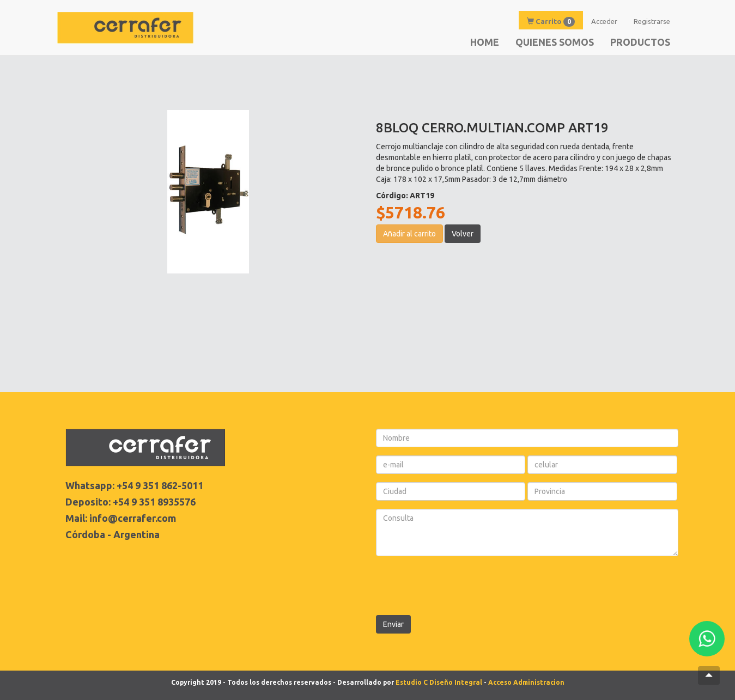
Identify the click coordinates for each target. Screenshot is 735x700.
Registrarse (652, 21)
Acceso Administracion (526, 682)
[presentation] (459, 586)
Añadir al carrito (409, 234)
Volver (463, 234)
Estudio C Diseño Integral (439, 682)
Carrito (551, 22)
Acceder (604, 21)
